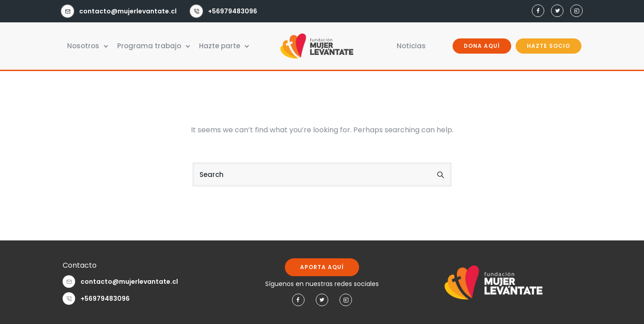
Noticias (411, 46)
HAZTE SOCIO (549, 46)
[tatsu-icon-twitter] (556, 11)
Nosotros (83, 46)
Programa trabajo (149, 46)
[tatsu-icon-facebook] (537, 11)
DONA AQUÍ (482, 46)
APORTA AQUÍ (322, 267)
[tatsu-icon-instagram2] (575, 11)
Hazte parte (220, 46)
